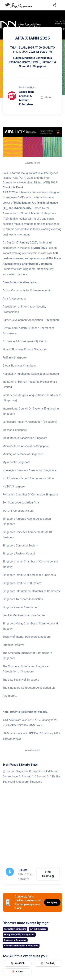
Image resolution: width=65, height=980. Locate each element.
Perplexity (48, 963)
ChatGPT (17, 963)
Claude (17, 972)
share (46, 97)
